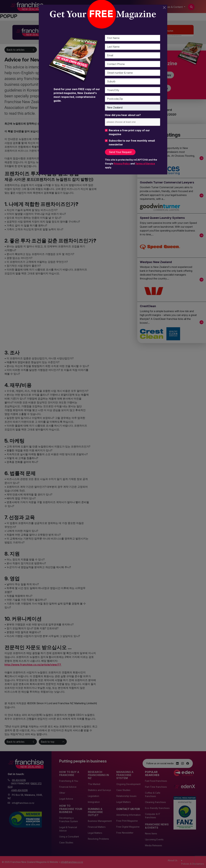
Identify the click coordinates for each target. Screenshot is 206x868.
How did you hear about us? (123, 115)
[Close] (164, 8)
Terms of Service (145, 164)
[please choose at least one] (126, 122)
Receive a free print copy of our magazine (129, 132)
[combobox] (133, 122)
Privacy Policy (122, 164)
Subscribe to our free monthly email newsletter (132, 143)
